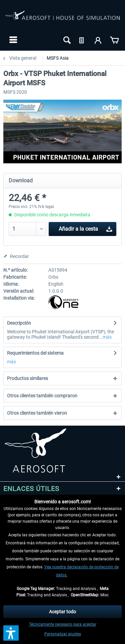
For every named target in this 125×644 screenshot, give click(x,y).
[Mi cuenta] (98, 40)
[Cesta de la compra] (114, 40)
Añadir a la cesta (85, 228)
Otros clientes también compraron (42, 396)
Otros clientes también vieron (37, 413)
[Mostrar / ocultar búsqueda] (66, 40)
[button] (11, 633)
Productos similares (27, 378)
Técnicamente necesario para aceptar (63, 624)
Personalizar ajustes (63, 634)
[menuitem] (12, 40)
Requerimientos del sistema (35, 353)
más (107, 337)
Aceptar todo (62, 612)
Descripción (19, 323)
